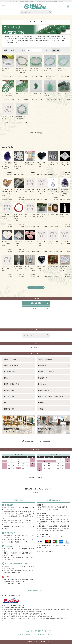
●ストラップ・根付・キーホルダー (51, 396)
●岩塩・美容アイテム (11, 384)
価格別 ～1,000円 (10, 359)
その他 (40, 409)
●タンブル (42, 384)
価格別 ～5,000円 (45, 359)
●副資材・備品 (9, 409)
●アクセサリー (9, 396)
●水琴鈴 (41, 403)
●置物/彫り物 (9, 390)
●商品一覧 (43, 365)
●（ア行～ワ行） (10, 372)
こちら (20, 605)
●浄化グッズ (43, 378)
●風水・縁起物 (44, 390)
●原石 (6, 378)
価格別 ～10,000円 (11, 365)
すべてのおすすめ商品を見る (36, 287)
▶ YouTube (45, 441)
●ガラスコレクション (46, 372)
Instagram (29, 441)
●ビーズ (7, 403)
